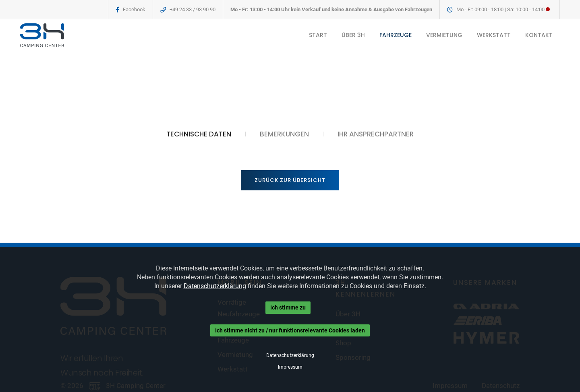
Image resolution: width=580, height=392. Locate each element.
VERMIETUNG (444, 35)
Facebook (134, 9)
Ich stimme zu (288, 307)
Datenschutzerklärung (215, 286)
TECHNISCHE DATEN (199, 134)
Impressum (290, 367)
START (318, 35)
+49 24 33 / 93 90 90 (193, 9)
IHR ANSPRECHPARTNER (376, 134)
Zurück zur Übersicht (290, 180)
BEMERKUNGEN (284, 134)
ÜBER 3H (353, 35)
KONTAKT (539, 35)
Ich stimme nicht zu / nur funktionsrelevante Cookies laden (290, 330)
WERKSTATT (494, 35)
